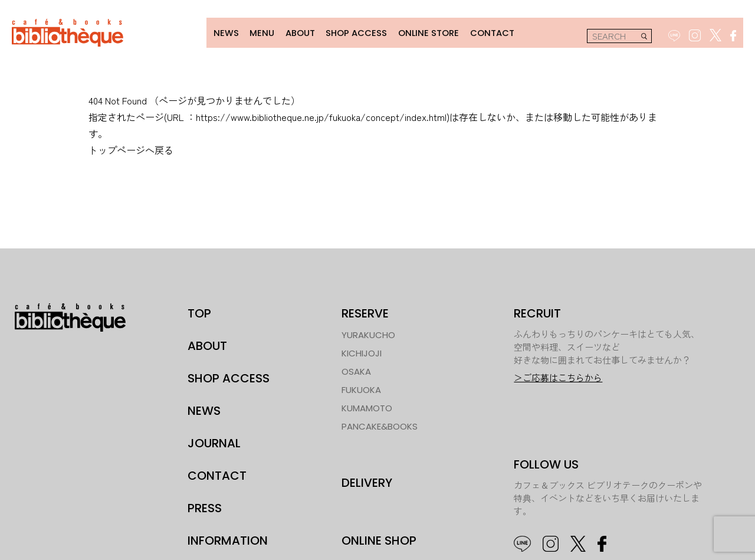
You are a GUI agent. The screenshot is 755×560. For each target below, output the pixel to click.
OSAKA (356, 370)
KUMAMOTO (367, 406)
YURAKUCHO (368, 333)
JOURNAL (214, 441)
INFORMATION (228, 539)
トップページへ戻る (131, 148)
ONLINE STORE (422, 32)
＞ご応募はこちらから (558, 376)
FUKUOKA (361, 388)
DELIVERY (367, 480)
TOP (199, 312)
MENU (255, 32)
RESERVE (365, 312)
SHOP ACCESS (351, 32)
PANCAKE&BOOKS (380, 425)
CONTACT (485, 32)
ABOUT (293, 32)
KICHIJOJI (362, 351)
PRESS (205, 506)
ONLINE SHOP (379, 539)
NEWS (219, 32)
